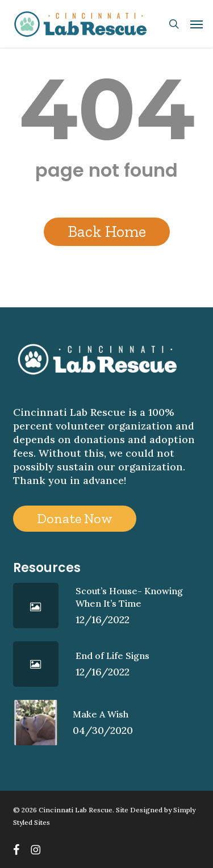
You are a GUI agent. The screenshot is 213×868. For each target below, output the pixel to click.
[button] (197, 24)
